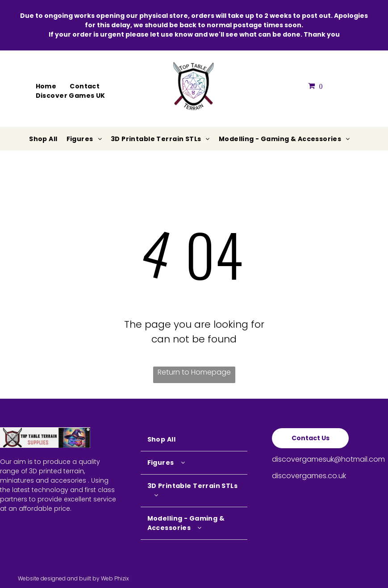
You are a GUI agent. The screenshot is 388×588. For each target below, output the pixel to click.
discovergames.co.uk (309, 476)
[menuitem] (46, 86)
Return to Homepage (194, 372)
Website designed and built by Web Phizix (73, 578)
